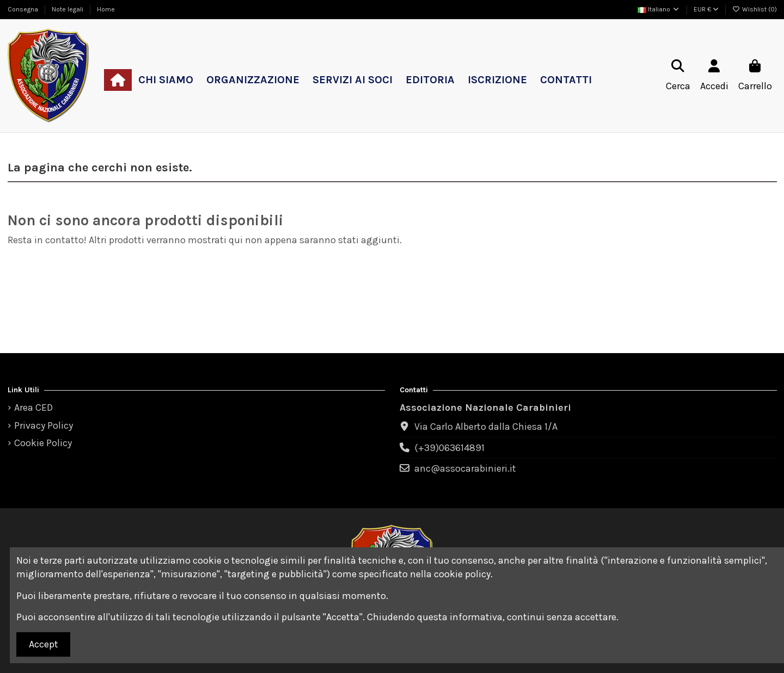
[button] (166, 80)
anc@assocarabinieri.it (465, 468)
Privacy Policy (44, 425)
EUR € (706, 9)
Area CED (33, 407)
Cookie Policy (43, 443)
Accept (44, 644)
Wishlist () (755, 9)
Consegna (24, 9)
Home (106, 9)
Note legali (68, 9)
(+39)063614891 (449, 448)
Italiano (659, 9)
